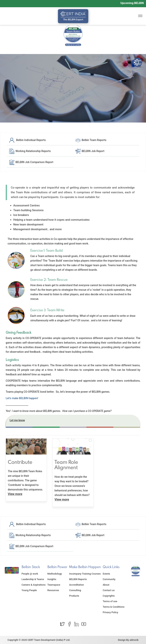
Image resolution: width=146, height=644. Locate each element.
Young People (29, 590)
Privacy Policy (110, 612)
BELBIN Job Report (90, 151)
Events (106, 574)
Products (74, 596)
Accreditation (77, 585)
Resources (53, 590)
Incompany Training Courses (85, 574)
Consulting (75, 590)
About (106, 585)
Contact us (109, 590)
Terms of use (110, 601)
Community (109, 579)
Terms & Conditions (114, 607)
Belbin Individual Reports (27, 140)
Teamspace (54, 585)
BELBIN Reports (78, 579)
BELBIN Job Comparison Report (31, 162)
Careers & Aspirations (34, 585)
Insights (52, 579)
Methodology (55, 574)
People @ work (30, 574)
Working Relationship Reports (30, 151)
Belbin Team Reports (91, 140)
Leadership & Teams (33, 579)
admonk (134, 640)
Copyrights (109, 596)
